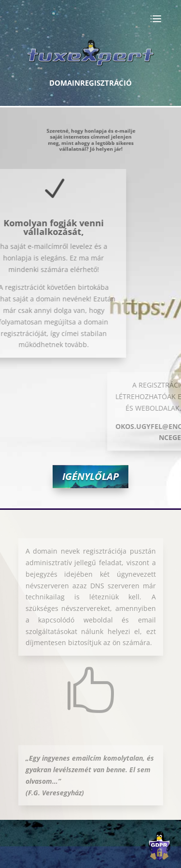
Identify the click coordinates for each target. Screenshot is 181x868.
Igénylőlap (90, 476)
